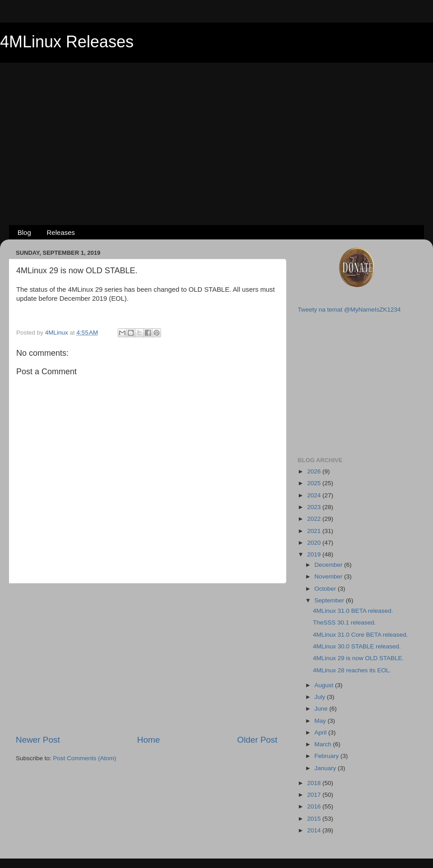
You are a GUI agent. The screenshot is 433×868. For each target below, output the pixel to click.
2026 (315, 471)
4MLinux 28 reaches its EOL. (352, 670)
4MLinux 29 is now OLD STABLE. (359, 658)
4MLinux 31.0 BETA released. (353, 611)
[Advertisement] (217, 129)
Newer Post (38, 740)
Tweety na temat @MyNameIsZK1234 (349, 310)
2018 (315, 783)
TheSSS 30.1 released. (345, 622)
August (325, 685)
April (321, 733)
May (321, 721)
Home (148, 740)
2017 (315, 795)
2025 (315, 483)
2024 (315, 495)
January (326, 768)
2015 (315, 819)
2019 (315, 554)
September (330, 600)
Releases (61, 232)
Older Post (257, 740)
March (324, 744)
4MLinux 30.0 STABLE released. (357, 646)
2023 (315, 507)
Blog (24, 232)
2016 (315, 806)
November (329, 576)
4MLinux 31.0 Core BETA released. (361, 635)
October (326, 589)
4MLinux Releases (67, 42)
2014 (315, 830)
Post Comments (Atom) (85, 758)
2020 (315, 543)
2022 (315, 519)
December (329, 565)
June (322, 709)
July (321, 697)
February (327, 756)
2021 (315, 531)
